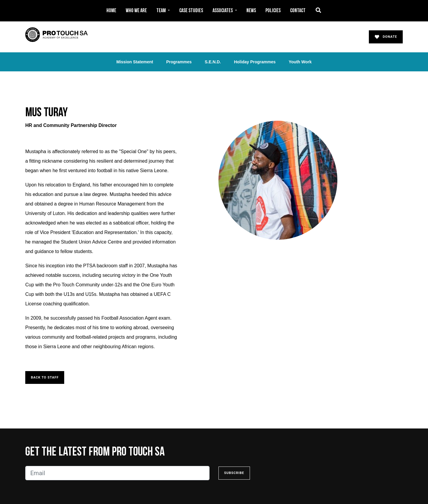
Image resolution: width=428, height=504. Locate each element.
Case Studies (191, 11)
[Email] (117, 473)
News (251, 11)
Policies (273, 11)
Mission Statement (135, 62)
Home (111, 11)
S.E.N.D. (213, 62)
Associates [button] (223, 11)
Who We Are (136, 11)
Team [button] (162, 11)
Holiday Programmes (255, 62)
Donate (386, 37)
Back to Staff (45, 377)
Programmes (179, 62)
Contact (298, 11)
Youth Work (300, 62)
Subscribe (234, 473)
